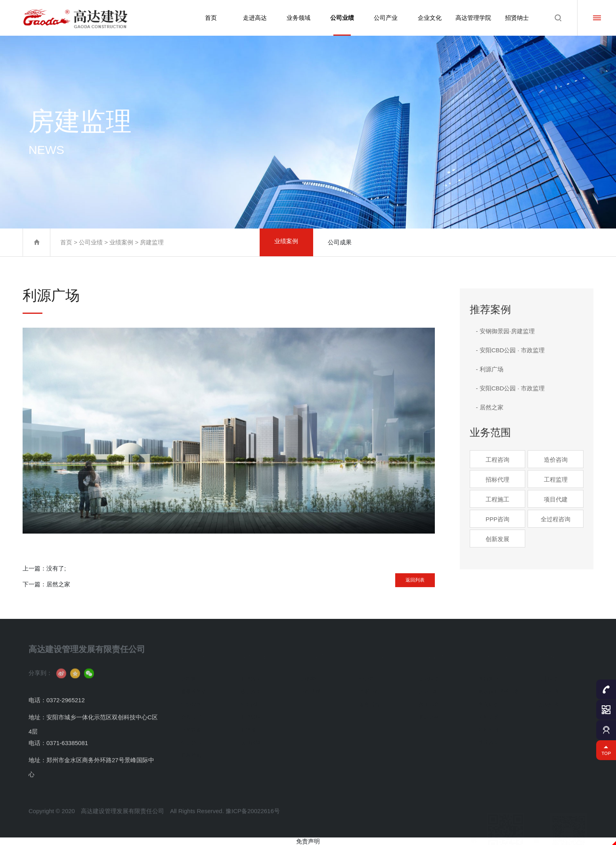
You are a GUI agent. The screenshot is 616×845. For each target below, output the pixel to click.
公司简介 (191, 676)
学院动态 (488, 702)
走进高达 (251, 18)
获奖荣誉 (191, 727)
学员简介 (488, 676)
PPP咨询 (497, 519)
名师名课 (488, 714)
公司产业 (384, 18)
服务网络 (369, 702)
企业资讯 (191, 740)
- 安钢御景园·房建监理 (505, 331)
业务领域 (295, 18)
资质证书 (191, 714)
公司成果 (340, 242)
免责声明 (308, 841)
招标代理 (497, 479)
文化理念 (429, 676)
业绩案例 (121, 242)
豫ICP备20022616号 (253, 830)
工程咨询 (497, 460)
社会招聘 (548, 689)
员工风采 (429, 702)
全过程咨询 (556, 519)
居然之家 (58, 584)
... (242, 752)
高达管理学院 (473, 18)
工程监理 (556, 479)
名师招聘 (488, 727)
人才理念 (548, 676)
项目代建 (556, 499)
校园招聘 (548, 702)
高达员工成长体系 (499, 689)
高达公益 (429, 714)
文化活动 (429, 689)
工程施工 (497, 499)
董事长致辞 (194, 689)
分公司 (367, 676)
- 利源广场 (490, 369)
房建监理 (152, 242)
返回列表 (403, 577)
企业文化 (428, 18)
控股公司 (369, 689)
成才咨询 (488, 740)
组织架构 (191, 702)
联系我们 (191, 752)
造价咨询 (556, 460)
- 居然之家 (490, 407)
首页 (207, 18)
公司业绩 (340, 25)
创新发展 (497, 539)
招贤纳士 (517, 18)
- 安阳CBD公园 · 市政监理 (510, 350)
